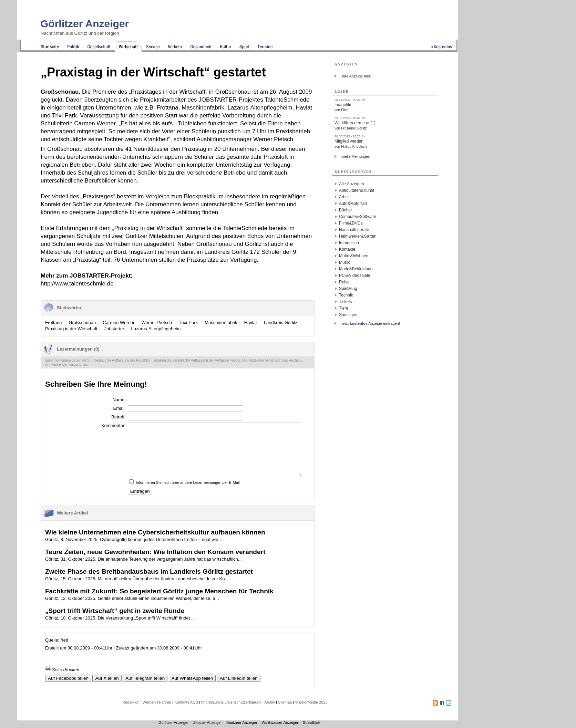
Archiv (270, 702)
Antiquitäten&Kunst (357, 190)
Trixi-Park (188, 323)
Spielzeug (348, 289)
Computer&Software (358, 217)
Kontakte (347, 249)
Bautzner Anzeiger (242, 722)
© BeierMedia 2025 (311, 702)
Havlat (251, 323)
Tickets (346, 302)
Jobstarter (114, 329)
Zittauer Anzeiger (208, 722)
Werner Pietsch (157, 323)
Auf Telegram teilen (145, 678)
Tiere (344, 308)
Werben (149, 702)
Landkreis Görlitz (281, 323)
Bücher (346, 210)
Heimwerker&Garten (358, 236)
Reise (344, 282)
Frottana (53, 323)
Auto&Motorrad (353, 204)
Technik (346, 295)
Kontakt (181, 702)
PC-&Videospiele (355, 275)
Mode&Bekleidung (356, 269)
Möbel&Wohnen (354, 256)
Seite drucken (62, 670)
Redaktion (131, 702)
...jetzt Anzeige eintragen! (369, 323)
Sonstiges (348, 315)
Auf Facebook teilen (68, 678)
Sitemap (285, 702)
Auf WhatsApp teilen (192, 678)
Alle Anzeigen (352, 184)
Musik (344, 262)
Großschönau (82, 323)
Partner (165, 702)
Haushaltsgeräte (354, 230)
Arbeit (344, 197)
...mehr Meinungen (354, 156)
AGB (194, 702)
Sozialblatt (312, 722)
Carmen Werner (119, 323)
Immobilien (349, 243)
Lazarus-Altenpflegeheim (156, 329)
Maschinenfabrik (221, 323)
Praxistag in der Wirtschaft (71, 329)
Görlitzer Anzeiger (85, 24)
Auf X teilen (107, 678)
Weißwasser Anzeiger (280, 722)
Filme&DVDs (351, 223)
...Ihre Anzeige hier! (355, 76)
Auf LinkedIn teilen (239, 678)
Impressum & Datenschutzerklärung (231, 702)
